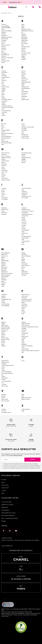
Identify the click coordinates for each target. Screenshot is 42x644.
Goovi (3, 167)
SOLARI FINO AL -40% (15, 2)
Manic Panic (4, 254)
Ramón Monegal (5, 327)
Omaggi (3, 521)
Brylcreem (24, 55)
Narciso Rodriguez (26, 256)
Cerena (3, 85)
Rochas (3, 343)
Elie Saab (4, 124)
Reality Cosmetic (6, 328)
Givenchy (4, 166)
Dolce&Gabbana (26, 88)
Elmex (3, 127)
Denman (24, 77)
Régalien (4, 346)
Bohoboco (24, 42)
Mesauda (4, 270)
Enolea (3, 132)
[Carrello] (38, 7)
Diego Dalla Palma (26, 82)
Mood (3, 281)
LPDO (23, 243)
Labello (23, 219)
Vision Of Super (5, 401)
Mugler (3, 285)
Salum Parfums (25, 325)
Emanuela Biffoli (5, 130)
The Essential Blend (6, 372)
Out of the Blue (5, 304)
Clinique (3, 98)
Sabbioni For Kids (26, 324)
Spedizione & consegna (7, 505)
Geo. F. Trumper (6, 156)
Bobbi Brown (25, 40)
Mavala (3, 262)
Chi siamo (4, 480)
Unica (23, 361)
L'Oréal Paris (25, 213)
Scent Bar (24, 330)
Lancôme (24, 225)
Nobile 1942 (25, 272)
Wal (23, 396)
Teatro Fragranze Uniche (8, 365)
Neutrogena (25, 264)
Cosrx (3, 109)
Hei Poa (23, 156)
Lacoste (24, 221)
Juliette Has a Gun (26, 196)
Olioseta (4, 298)
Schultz (23, 332)
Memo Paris (4, 267)
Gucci (3, 174)
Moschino (4, 283)
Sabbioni (24, 322)
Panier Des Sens (26, 295)
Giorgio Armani (5, 161)
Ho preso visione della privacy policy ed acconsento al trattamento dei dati (22, 468)
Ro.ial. (3, 336)
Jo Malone (24, 195)
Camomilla (4, 76)
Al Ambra (4, 32)
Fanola (23, 125)
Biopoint (24, 34)
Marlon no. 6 (5, 256)
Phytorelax (24, 304)
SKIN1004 (24, 344)
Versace (3, 398)
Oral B (3, 301)
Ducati (23, 98)
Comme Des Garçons (7, 106)
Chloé (3, 92)
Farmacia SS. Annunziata (28, 127)
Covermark (4, 112)
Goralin (3, 169)
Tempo (3, 367)
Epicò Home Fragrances (7, 133)
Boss (23, 45)
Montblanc (4, 280)
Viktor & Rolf (5, 399)
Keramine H (4, 213)
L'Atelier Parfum (26, 209)
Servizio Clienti (5, 488)
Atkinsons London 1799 (7, 58)
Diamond (24, 81)
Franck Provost (25, 137)
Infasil (3, 192)
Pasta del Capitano (26, 301)
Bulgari (23, 56)
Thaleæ (3, 370)
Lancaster (24, 224)
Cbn (2, 84)
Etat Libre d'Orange (6, 143)
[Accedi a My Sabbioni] (24, 7)
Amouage (4, 40)
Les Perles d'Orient (26, 236)
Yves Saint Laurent (6, 413)
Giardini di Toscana (6, 158)
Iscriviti (32, 460)
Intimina (3, 195)
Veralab (3, 396)
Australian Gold (5, 61)
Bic (22, 32)
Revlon (3, 333)
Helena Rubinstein (26, 158)
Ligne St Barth (25, 238)
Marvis (3, 259)
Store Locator (5, 485)
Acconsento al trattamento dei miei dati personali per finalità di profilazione (21, 466)
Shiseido (24, 338)
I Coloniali (4, 188)
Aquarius (4, 47)
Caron (3, 79)
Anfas (3, 44)
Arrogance (4, 53)
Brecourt (24, 48)
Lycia (23, 244)
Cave (3, 82)
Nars (23, 258)
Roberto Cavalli (5, 340)
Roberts (3, 341)
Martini (3, 258)
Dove (23, 90)
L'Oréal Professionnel (27, 214)
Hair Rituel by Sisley (26, 153)
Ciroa (3, 93)
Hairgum (24, 155)
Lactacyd (24, 222)
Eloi (2, 129)
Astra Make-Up (5, 55)
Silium (23, 341)
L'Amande (24, 208)
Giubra (3, 162)
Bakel (23, 25)
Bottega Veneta (26, 47)
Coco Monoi (4, 101)
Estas (3, 140)
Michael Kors (5, 272)
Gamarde (4, 155)
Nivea (23, 270)
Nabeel (23, 253)
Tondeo (3, 380)
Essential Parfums (6, 138)
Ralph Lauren (5, 325)
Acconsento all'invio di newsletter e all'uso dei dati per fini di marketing (20, 464)
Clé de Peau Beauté (6, 100)
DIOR (23, 85)
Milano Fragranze (6, 275)
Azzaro (3, 63)
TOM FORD (4, 378)
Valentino (4, 395)
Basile (23, 28)
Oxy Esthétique (5, 306)
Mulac (3, 286)
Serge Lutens (25, 336)
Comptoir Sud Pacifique (7, 107)
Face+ (23, 124)
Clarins (3, 95)
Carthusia (4, 81)
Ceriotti (3, 88)
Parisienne (24, 298)
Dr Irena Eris (25, 93)
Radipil (3, 324)
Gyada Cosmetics (6, 180)
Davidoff (24, 74)
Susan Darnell (25, 349)
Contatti (4, 491)
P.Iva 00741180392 (20, 614)
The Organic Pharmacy (7, 373)
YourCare (4, 411)
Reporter (4, 332)
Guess (3, 177)
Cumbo (3, 115)
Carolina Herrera (6, 77)
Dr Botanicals (25, 92)
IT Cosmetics (5, 199)
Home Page (4, 13)
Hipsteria (24, 161)
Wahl (23, 395)
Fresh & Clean (25, 138)
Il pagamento (5, 507)
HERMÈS (24, 159)
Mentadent (4, 269)
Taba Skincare (5, 361)
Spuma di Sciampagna (27, 346)
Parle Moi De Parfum (27, 299)
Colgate (3, 103)
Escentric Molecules (6, 137)
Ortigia (3, 303)
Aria (2, 51)
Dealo (23, 76)
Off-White (4, 295)
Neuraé (23, 262)
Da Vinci (24, 71)
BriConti (24, 51)
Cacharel (4, 71)
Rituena (3, 335)
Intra (3, 196)
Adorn (3, 29)
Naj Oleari (24, 254)
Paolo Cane (25, 296)
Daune (23, 73)
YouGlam (4, 409)
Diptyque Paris (25, 87)
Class (3, 96)
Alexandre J (4, 36)
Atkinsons (4, 56)
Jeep (23, 190)
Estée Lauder (5, 141)
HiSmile (23, 162)
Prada (23, 310)
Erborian (4, 135)
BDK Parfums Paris (26, 29)
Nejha (23, 261)
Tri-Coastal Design (6, 381)
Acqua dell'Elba (5, 26)
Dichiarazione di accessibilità (32, 540)
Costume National (6, 111)
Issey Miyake (5, 198)
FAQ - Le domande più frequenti (10, 518)
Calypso (3, 74)
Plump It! (24, 307)
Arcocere (4, 50)
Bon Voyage (25, 44)
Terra (3, 369)
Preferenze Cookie (19, 540)
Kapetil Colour (5, 209)
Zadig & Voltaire (26, 409)
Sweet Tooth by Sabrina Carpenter (30, 351)
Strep (23, 347)
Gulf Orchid (4, 178)
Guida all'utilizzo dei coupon (8, 513)
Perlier (23, 303)
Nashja (23, 259)
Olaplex (3, 296)
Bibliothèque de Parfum (28, 31)
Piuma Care (25, 306)
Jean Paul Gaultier (26, 188)
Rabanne (4, 322)
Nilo (23, 269)
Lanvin (23, 227)
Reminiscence (5, 330)
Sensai (23, 335)
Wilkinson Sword (26, 399)
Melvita (3, 266)
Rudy (3, 344)
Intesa (3, 193)
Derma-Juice (25, 79)
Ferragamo (24, 130)
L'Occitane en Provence (28, 211)
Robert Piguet (5, 338)
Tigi (2, 375)
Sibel (23, 340)
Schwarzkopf (25, 333)
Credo (3, 114)
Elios (3, 125)
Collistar (4, 104)
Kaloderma (4, 208)
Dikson (23, 84)
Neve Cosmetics (26, 266)
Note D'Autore (25, 273)
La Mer (23, 217)
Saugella (24, 328)
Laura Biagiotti (25, 230)
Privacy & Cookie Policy (7, 540)
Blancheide (24, 37)
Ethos (3, 144)
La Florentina (25, 216)
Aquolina (4, 48)
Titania (3, 377)
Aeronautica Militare (7, 31)
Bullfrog (24, 58)
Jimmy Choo (25, 193)
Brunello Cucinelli (26, 53)
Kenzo (3, 211)
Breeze (23, 50)
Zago (23, 411)
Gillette (3, 159)
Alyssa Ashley (5, 39)
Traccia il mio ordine (6, 502)
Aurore (3, 59)
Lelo (23, 235)
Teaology (4, 364)
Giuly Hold (4, 164)
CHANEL (4, 90)
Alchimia (4, 34)
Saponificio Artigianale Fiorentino (30, 327)
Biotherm (24, 36)
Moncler (3, 278)
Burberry (24, 59)
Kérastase (4, 214)
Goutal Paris (5, 170)
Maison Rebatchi (6, 253)
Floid (23, 133)
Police (23, 309)
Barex (23, 26)
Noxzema (24, 275)
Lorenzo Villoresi (26, 241)
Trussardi (4, 384)
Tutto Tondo (5, 386)
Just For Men (25, 198)
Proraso (24, 312)
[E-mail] (13, 460)
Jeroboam (24, 192)
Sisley (23, 343)
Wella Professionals (26, 398)
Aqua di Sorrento (6, 45)
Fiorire (3, 482)
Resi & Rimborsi (5, 510)
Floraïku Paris (25, 135)
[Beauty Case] (31, 7)
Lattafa (24, 229)
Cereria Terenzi (5, 87)
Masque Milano (5, 261)
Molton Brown (5, 277)
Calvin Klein (4, 73)
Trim (3, 383)
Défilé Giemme (25, 100)
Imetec (3, 190)
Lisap (23, 240)
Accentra (4, 25)
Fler (23, 132)
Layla (23, 232)
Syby (23, 352)
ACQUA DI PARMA (6, 28)
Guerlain (4, 175)
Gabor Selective (5, 153)
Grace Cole (4, 172)
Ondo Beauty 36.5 (6, 299)
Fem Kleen (24, 129)
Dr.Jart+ (24, 95)
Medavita (4, 264)
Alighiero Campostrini (7, 37)
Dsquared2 (24, 96)
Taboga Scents (5, 362)
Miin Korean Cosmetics (7, 273)
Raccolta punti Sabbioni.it (8, 516)
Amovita (4, 42)
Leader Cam (25, 233)
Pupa (23, 314)
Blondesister (25, 39)
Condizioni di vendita (7, 538)
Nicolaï (23, 267)
